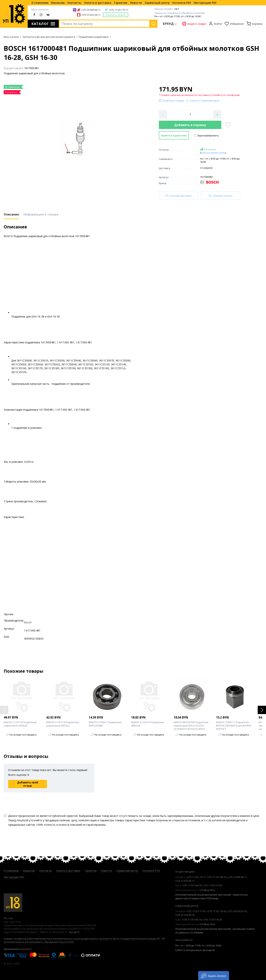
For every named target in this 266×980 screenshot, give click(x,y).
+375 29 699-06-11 (91, 10)
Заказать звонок (116, 15)
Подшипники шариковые (94, 37)
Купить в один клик (174, 135)
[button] (262, 710)
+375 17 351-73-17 (118, 10)
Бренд (168, 24)
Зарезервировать (206, 135)
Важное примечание (213, 153)
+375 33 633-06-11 (91, 15)
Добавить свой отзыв (28, 784)
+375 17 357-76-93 (212, 885)
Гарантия (121, 3)
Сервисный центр (157, 3)
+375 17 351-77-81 (196, 911)
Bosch (28, 622)
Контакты (74, 3)
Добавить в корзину (190, 125)
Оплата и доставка (98, 3)
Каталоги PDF (182, 3)
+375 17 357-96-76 (217, 877)
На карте (74, 932)
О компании (40, 3)
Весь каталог (11, 37)
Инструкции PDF (205, 3)
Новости (136, 3)
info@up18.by (207, 890)
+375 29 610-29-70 (237, 911)
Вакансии (58, 3)
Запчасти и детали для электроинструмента (49, 37)
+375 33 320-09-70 (185, 915)
